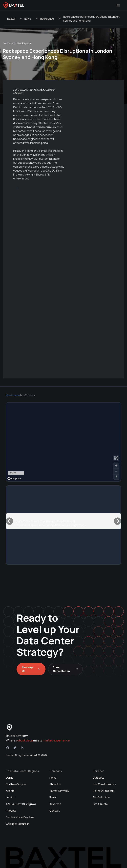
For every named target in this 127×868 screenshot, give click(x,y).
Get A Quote (100, 804)
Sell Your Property (104, 791)
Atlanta (10, 791)
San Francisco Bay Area (20, 817)
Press (53, 797)
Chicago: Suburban (18, 824)
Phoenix (11, 811)
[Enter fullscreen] (116, 458)
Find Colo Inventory (104, 784)
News (28, 19)
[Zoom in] (116, 466)
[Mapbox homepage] (14, 478)
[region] (63, 442)
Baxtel (11, 19)
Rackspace (47, 19)
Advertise (55, 804)
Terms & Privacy (59, 791)
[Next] (118, 521)
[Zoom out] (116, 471)
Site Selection (101, 797)
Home (53, 778)
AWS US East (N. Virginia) (21, 804)
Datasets (98, 778)
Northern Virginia (16, 784)
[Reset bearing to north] (116, 477)
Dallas (10, 778)
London (11, 797)
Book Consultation (65, 669)
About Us (55, 784)
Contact (54, 811)
